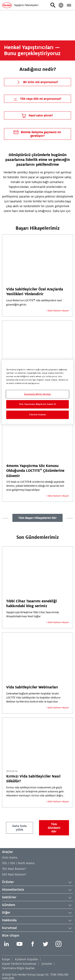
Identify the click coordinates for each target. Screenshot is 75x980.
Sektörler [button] (37, 898)
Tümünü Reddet (37, 415)
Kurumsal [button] (37, 928)
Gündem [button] (37, 905)
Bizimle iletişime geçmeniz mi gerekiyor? (37, 133)
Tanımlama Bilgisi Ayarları (18, 968)
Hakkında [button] (37, 920)
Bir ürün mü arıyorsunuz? (37, 82)
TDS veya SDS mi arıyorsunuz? (37, 99)
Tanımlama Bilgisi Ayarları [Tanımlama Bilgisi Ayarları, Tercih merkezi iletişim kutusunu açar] (38, 394)
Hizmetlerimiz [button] (37, 890)
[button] (53, 5)
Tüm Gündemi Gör (54, 828)
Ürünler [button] (37, 882)
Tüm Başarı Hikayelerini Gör (37, 518)
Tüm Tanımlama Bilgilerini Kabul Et (37, 404)
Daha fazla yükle (19, 828)
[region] (37, 392)
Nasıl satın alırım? (37, 116)
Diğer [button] (37, 913)
